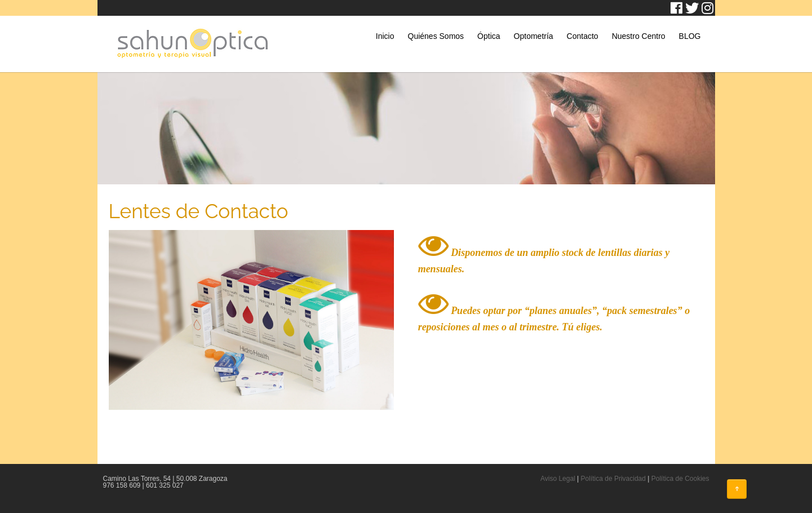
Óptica (489, 36)
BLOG (690, 36)
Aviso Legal (558, 479)
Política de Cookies (680, 479)
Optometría (534, 36)
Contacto (583, 36)
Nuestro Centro (639, 36)
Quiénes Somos (436, 36)
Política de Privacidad (613, 479)
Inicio (385, 36)
